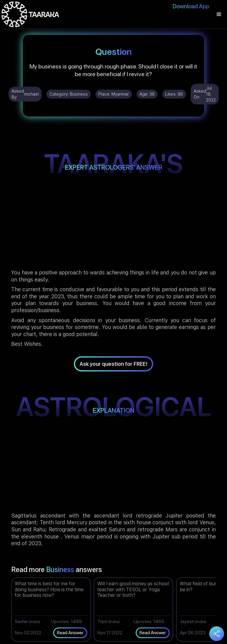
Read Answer (70, 633)
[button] (219, 14)
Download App (191, 6)
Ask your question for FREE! (113, 364)
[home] (30, 14)
